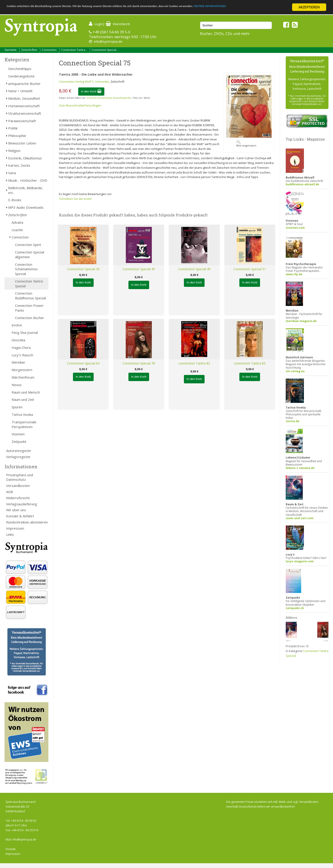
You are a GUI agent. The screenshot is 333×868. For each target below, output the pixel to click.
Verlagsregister (18, 457)
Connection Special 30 (83, 269)
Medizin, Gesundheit (24, 98)
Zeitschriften (29, 50)
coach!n (17, 230)
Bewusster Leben (22, 143)
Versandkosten (18, 486)
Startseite (11, 50)
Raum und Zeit (23, 399)
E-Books (15, 200)
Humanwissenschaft (24, 106)
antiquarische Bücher (24, 84)
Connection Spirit (28, 245)
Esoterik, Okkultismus (25, 158)
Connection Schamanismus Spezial (26, 269)
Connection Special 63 (83, 363)
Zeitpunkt (19, 441)
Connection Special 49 (194, 269)
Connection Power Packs (29, 308)
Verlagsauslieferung (22, 504)
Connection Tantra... (74, 50)
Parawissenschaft (22, 121)
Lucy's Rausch (22, 355)
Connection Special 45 (139, 269)
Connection (49, 50)
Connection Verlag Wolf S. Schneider (84, 82)
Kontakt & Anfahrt (20, 516)
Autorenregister (19, 451)
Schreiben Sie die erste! (75, 199)
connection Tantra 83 (250, 363)
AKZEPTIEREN (309, 7)
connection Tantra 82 (194, 363)
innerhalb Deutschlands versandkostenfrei (109, 98)
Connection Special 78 (139, 363)
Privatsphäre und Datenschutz (20, 477)
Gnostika (18, 340)
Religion (14, 151)
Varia (12, 173)
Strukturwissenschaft (25, 113)
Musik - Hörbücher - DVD (28, 180)
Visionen (18, 434)
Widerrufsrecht (18, 498)
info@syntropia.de (108, 41)
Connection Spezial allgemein (30, 254)
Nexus (17, 385)
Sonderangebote (21, 76)
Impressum (15, 528)
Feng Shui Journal (25, 332)
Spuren (17, 407)
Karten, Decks (19, 165)
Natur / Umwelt (20, 91)
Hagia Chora (21, 347)
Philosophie (17, 136)
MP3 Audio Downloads (26, 207)
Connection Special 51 (250, 269)
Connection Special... (105, 50)
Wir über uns (16, 510)
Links (10, 534)
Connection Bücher (30, 318)
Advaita (17, 222)
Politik (13, 128)
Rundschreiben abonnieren (27, 522)
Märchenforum (23, 377)
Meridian (18, 362)
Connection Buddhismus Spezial (30, 296)
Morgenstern (22, 370)
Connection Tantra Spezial (29, 284)
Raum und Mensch (26, 392)
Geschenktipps (20, 69)
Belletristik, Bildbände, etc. (26, 190)
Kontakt (11, 849)
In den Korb (91, 91)
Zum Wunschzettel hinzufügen (80, 105)
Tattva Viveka (22, 414)
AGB (10, 492)
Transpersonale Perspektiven (24, 424)
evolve (17, 325)
